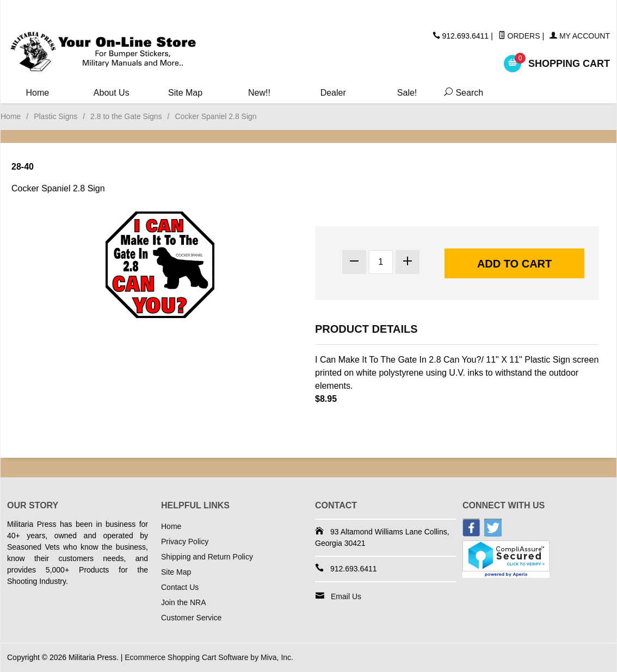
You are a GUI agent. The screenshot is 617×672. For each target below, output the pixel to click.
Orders (519, 36)
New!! (259, 93)
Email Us (346, 596)
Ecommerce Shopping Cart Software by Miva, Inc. (209, 657)
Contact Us (180, 587)
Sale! (407, 93)
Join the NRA (183, 602)
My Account (580, 36)
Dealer (333, 93)
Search (461, 93)
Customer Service (191, 618)
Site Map (185, 93)
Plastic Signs (55, 116)
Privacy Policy (185, 542)
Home (38, 93)
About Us (112, 93)
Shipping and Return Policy (207, 557)
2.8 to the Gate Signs (126, 116)
